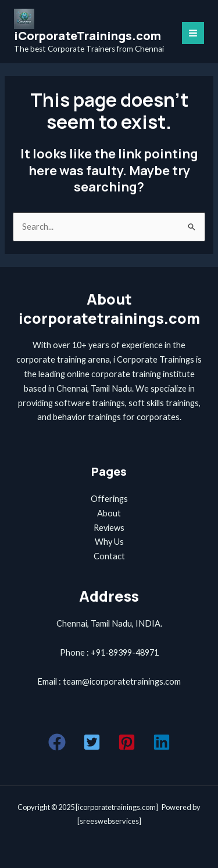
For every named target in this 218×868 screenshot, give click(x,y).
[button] (57, 742)
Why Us (109, 542)
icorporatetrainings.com (117, 807)
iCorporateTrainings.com (87, 36)
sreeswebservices (109, 821)
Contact (109, 556)
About (109, 513)
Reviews (109, 528)
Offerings (109, 499)
